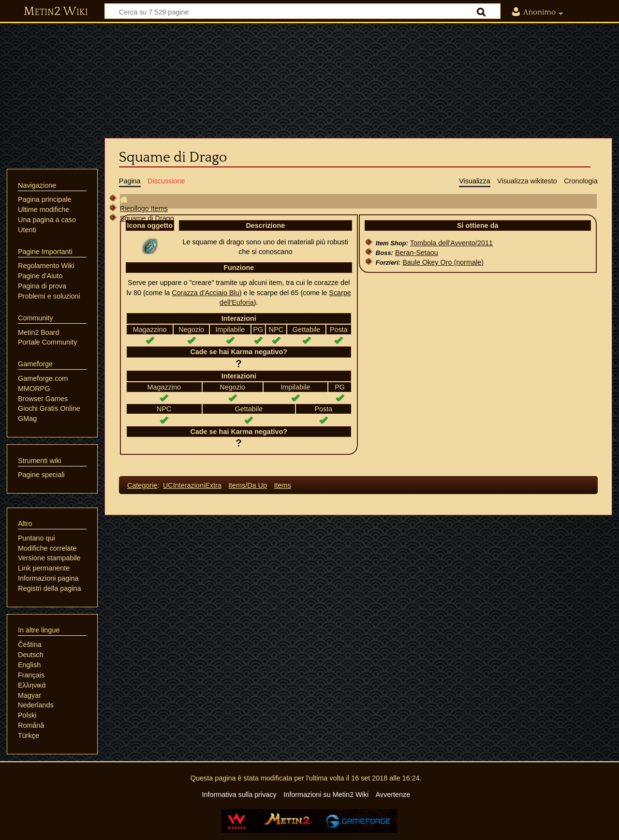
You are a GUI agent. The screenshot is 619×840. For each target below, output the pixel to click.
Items (282, 485)
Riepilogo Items (144, 209)
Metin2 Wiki (56, 12)
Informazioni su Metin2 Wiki (326, 795)
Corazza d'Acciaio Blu (206, 293)
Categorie (142, 485)
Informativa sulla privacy (239, 795)
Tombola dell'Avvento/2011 (451, 243)
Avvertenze (393, 795)
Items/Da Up (248, 485)
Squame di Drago (147, 218)
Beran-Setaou (417, 253)
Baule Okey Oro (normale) (443, 262)
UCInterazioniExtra (192, 485)
